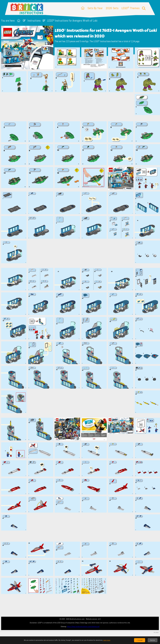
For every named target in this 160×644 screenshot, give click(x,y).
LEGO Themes (130, 8)
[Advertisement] (81, 107)
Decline (153, 640)
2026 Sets (112, 8)
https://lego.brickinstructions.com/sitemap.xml (83, 627)
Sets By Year (95, 8)
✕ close (156, 633)
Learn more (107, 640)
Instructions (34, 21)
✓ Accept (140, 640)
